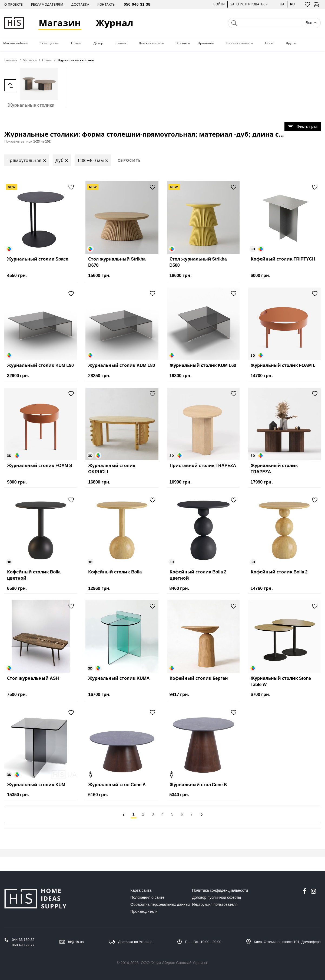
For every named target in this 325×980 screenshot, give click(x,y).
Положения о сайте (147, 897)
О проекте (14, 4)
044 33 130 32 (23, 940)
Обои (269, 43)
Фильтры (303, 127)
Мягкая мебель (15, 43)
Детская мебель (151, 43)
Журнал (115, 23)
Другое (291, 43)
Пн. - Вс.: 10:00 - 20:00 (203, 942)
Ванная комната (240, 43)
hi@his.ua (76, 942)
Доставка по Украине (135, 942)
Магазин (60, 23)
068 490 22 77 (23, 945)
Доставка (80, 4)
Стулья (121, 43)
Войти (219, 4)
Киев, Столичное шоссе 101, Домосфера (287, 942)
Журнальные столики (31, 88)
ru (292, 4)
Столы (76, 43)
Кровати (183, 43)
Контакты (106, 4)
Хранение (206, 43)
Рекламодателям (47, 4)
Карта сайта (141, 890)
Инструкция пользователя (215, 904)
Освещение (49, 43)
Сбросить (129, 160)
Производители (144, 911)
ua (282, 4)
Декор (98, 43)
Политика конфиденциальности (220, 890)
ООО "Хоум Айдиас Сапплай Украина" (175, 963)
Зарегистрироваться (249, 4)
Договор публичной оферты (217, 897)
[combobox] (311, 23)
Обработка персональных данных (160, 904)
